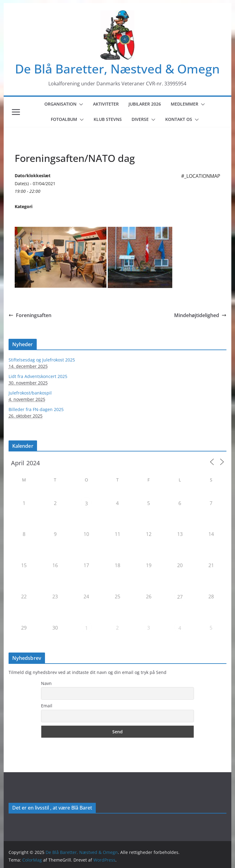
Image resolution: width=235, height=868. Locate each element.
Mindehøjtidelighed (200, 315)
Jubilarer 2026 (145, 104)
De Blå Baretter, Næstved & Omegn (117, 69)
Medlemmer (185, 104)
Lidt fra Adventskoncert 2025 (38, 376)
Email (47, 706)
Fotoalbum (64, 119)
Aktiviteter (106, 104)
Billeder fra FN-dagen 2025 (36, 409)
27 (180, 597)
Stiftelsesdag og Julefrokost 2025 (42, 360)
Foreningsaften (30, 315)
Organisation (60, 104)
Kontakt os (179, 119)
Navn (46, 683)
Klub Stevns (108, 119)
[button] (80, 104)
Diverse (140, 119)
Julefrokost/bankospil (30, 393)
